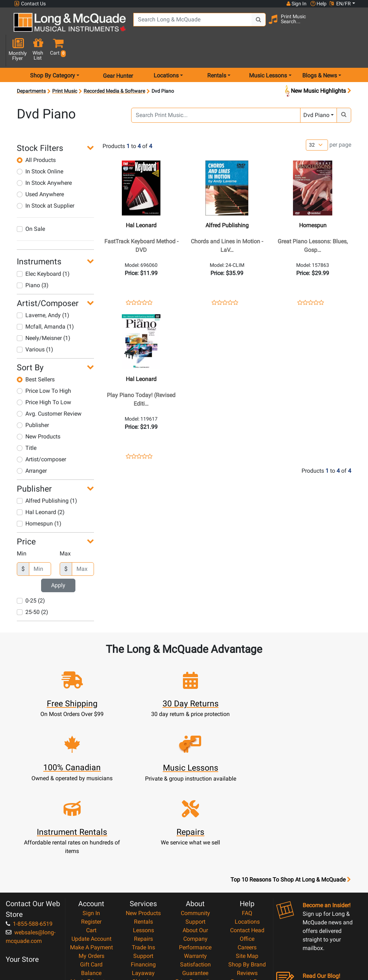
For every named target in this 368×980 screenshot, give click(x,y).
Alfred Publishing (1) (47, 476)
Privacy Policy (195, 918)
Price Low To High (44, 367)
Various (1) (35, 325)
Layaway (143, 884)
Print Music (65, 67)
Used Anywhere (40, 170)
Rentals (143, 833)
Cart (91, 841)
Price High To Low (44, 378)
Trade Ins (143, 859)
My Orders (91, 867)
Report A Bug (247, 893)
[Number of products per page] (317, 120)
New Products (39, 412)
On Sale (31, 205)
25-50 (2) (33, 588)
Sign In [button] (296, 4)
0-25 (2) (31, 576)
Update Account (91, 850)
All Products (36, 136)
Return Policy (195, 927)
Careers (247, 859)
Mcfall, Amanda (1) (45, 302)
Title (27, 424)
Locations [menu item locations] (166, 51)
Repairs (143, 850)
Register (91, 833)
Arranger (32, 446)
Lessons (143, 841)
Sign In (91, 824)
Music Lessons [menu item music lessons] (268, 51)
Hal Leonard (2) (41, 488)
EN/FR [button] (340, 4)
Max (65, 529)
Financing (143, 876)
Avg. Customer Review (49, 389)
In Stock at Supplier (46, 181)
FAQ (247, 824)
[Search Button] (250, 25)
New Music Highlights (317, 67)
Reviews (247, 884)
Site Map (247, 867)
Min (22, 529)
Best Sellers (36, 355)
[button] (354, 26)
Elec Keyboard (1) (43, 249)
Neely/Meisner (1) (44, 314)
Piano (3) (33, 261)
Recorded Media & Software (114, 67)
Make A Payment (91, 859)
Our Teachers (195, 936)
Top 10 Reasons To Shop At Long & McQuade (290, 791)
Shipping (143, 893)
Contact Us (30, 4)
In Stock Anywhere (44, 159)
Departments (31, 67)
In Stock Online (40, 147)
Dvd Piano (316, 91)
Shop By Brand (247, 876)
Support (143, 867)
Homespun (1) (39, 499)
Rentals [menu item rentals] (217, 51)
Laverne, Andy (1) (43, 291)
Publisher (33, 401)
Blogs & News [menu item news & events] (320, 51)
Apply (58, 561)
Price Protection (195, 893)
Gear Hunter (118, 51)
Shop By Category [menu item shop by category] (53, 51)
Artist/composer (41, 435)
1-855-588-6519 (29, 835)
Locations (247, 833)
